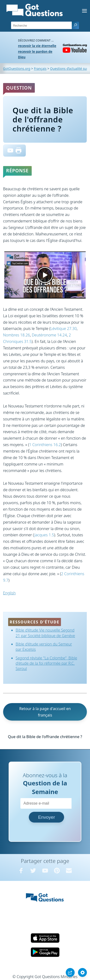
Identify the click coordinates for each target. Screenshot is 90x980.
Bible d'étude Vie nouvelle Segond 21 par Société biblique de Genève (45, 633)
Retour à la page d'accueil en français (45, 712)
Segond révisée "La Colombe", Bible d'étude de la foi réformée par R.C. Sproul (46, 663)
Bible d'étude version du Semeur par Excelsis (44, 647)
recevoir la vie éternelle (37, 46)
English (9, 593)
